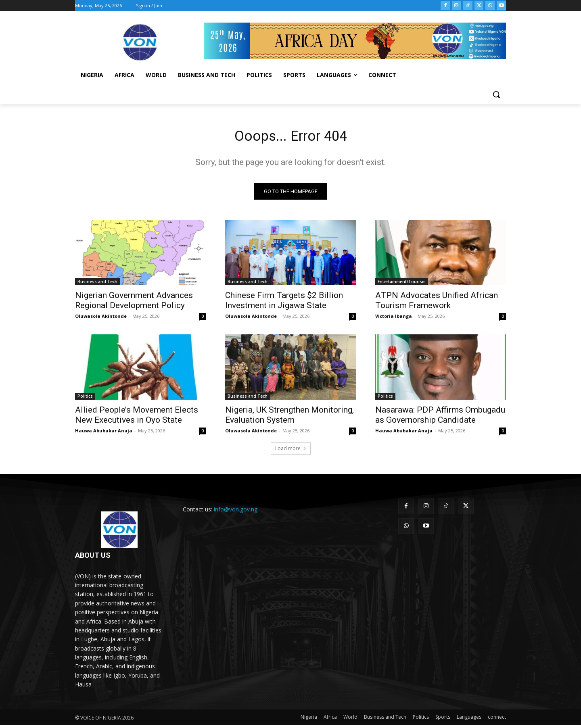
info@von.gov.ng (236, 512)
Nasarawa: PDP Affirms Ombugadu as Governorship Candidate (440, 418)
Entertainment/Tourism (402, 284)
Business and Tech (97, 284)
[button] (496, 94)
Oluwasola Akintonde (101, 319)
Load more (291, 451)
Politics (85, 399)
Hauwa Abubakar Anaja (104, 433)
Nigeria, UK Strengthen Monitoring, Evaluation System (289, 418)
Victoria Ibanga (394, 319)
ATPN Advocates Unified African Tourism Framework (437, 303)
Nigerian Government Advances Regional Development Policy (134, 303)
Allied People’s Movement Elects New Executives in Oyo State (137, 418)
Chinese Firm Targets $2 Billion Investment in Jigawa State (284, 303)
